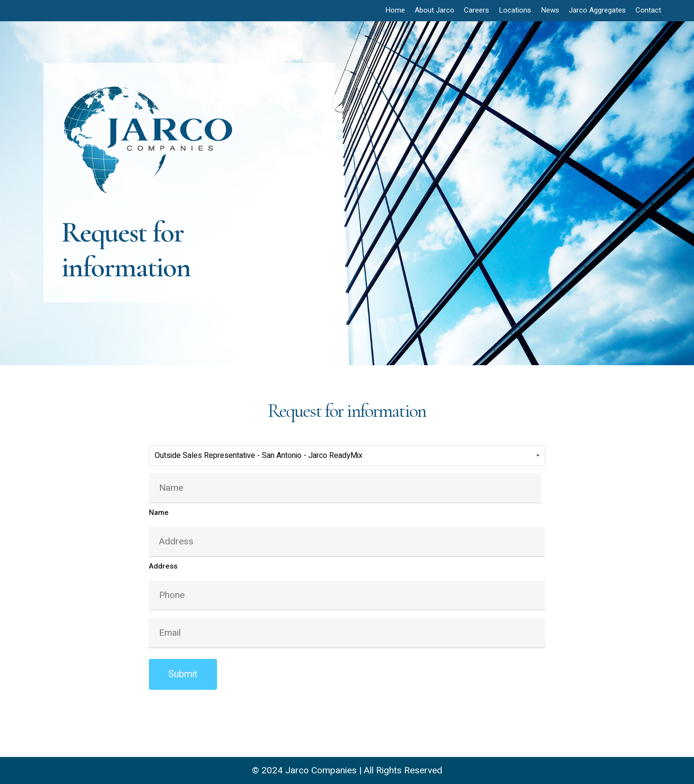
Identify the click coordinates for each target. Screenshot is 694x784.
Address (163, 566)
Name (159, 513)
